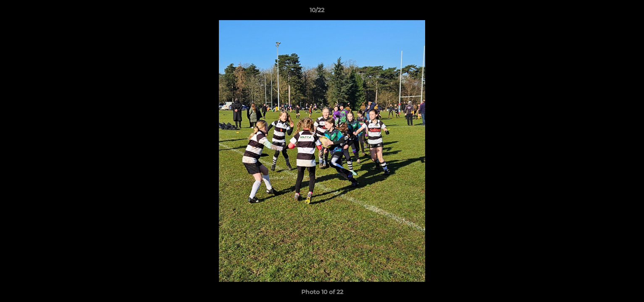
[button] (609, 12)
